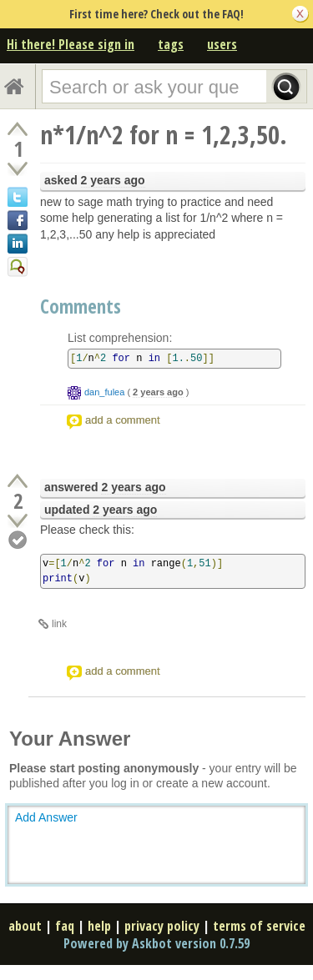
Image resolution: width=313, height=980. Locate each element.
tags (171, 44)
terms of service (259, 926)
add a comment (123, 420)
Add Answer (46, 817)
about (25, 926)
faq (65, 926)
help (99, 926)
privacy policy (162, 926)
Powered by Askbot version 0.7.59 (156, 943)
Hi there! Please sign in (71, 44)
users (222, 44)
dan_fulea (104, 392)
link (59, 624)
